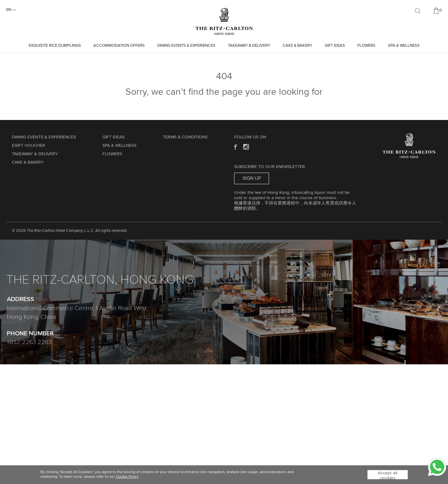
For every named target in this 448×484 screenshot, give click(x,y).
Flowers (366, 46)
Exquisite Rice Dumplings (55, 46)
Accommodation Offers (119, 46)
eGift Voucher (28, 146)
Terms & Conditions (185, 137)
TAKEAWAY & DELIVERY (249, 46)
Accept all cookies (387, 475)
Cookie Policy (127, 477)
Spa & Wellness (404, 46)
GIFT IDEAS (335, 46)
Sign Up (252, 178)
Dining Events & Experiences (186, 46)
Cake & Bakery (297, 46)
